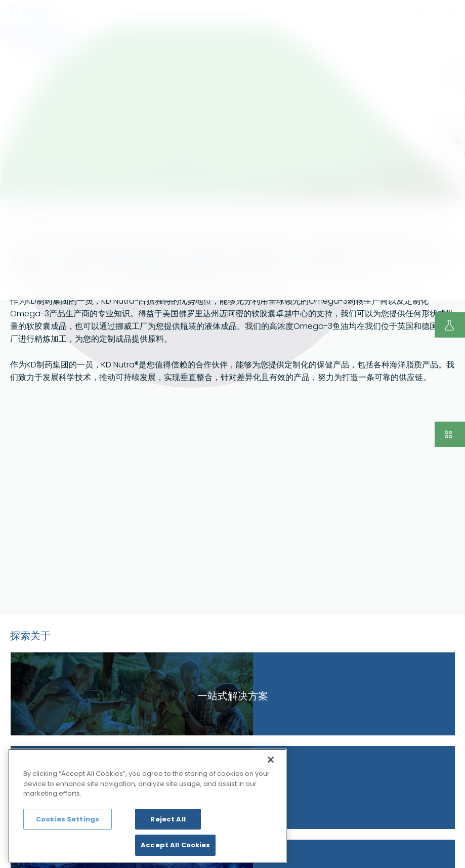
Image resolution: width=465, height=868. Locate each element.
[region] (147, 806)
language (418, 14)
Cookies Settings (68, 819)
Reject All (168, 819)
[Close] (271, 760)
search (403, 14)
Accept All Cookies (175, 845)
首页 (15, 212)
